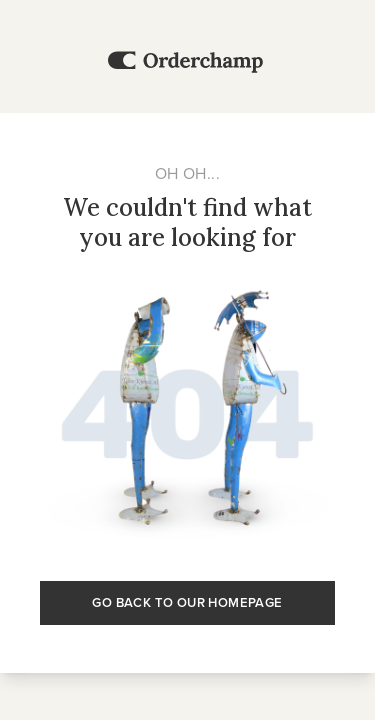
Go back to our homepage (187, 602)
